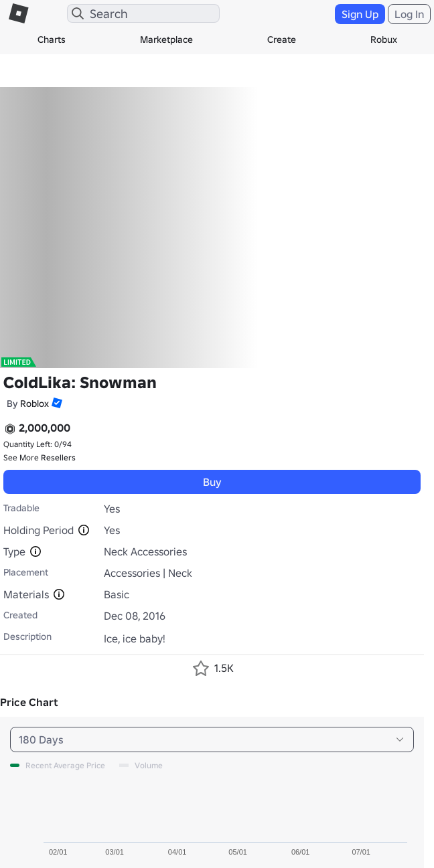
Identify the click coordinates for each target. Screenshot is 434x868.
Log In (409, 14)
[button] (56, 403)
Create (282, 39)
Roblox (34, 404)
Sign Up (360, 14)
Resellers (58, 457)
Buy (212, 482)
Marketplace (166, 39)
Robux (384, 39)
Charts (52, 39)
